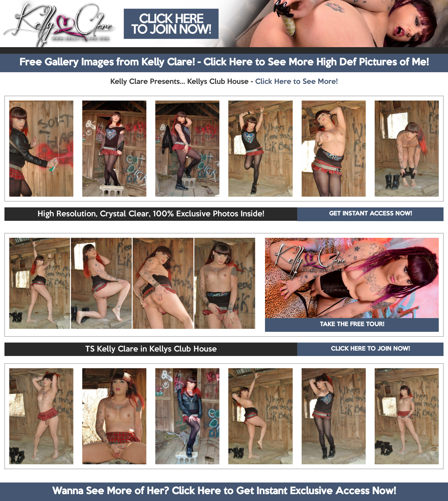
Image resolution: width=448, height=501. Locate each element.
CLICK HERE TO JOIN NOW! (370, 349)
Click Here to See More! (296, 82)
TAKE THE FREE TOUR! (352, 325)
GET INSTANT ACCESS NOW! (371, 214)
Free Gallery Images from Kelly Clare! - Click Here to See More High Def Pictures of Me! (224, 63)
